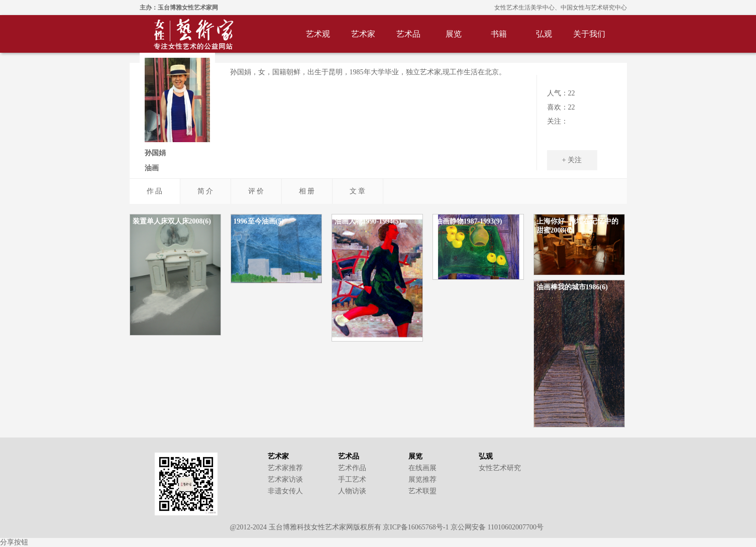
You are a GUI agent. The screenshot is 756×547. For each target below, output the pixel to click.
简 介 (205, 191)
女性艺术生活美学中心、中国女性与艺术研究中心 (561, 8)
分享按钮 (14, 542)
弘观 (544, 34)
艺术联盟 (422, 491)
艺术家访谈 (285, 479)
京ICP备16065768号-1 (416, 527)
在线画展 (422, 468)
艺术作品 (352, 468)
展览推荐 (422, 479)
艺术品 (408, 34)
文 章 (358, 191)
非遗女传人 (285, 491)
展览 (454, 34)
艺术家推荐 (285, 468)
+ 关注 (572, 160)
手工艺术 (352, 479)
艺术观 (318, 34)
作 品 (155, 191)
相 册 (307, 191)
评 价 (256, 191)
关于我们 (589, 34)
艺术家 (363, 34)
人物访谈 (352, 491)
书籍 (499, 34)
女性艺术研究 (500, 468)
